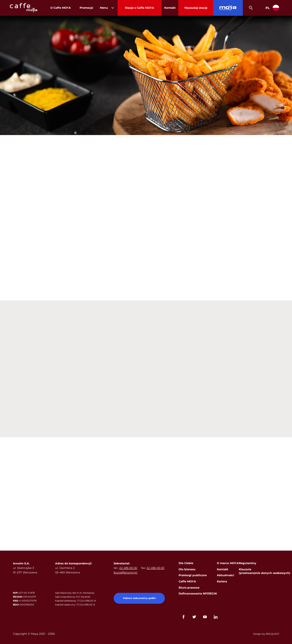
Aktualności (225, 575)
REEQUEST (273, 634)
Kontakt (223, 569)
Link (226, 617)
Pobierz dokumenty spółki (139, 598)
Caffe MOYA (187, 581)
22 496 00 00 (128, 568)
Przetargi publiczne (193, 575)
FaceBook (184, 617)
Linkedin (216, 617)
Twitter (194, 617)
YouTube (205, 617)
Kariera (222, 581)
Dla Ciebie (186, 563)
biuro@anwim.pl (125, 572)
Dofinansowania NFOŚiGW (198, 593)
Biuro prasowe (189, 588)
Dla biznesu (187, 569)
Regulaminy (248, 563)
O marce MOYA (228, 563)
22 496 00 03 (155, 568)
